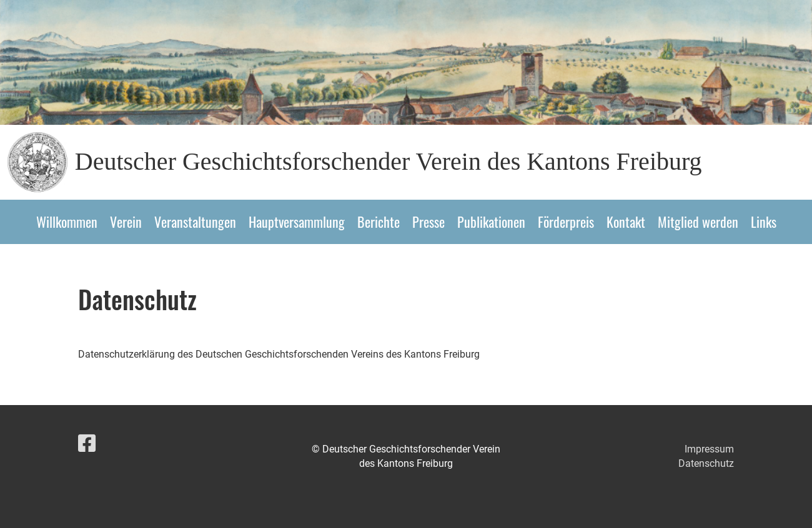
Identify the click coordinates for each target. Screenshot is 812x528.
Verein (126, 222)
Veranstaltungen (195, 222)
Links (764, 222)
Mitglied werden (698, 222)
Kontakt (626, 222)
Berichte (379, 222)
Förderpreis (566, 222)
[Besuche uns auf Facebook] (87, 444)
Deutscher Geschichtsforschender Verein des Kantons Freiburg (389, 161)
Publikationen (491, 222)
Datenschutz (706, 463)
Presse (428, 222)
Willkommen (67, 222)
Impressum (709, 449)
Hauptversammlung (297, 222)
